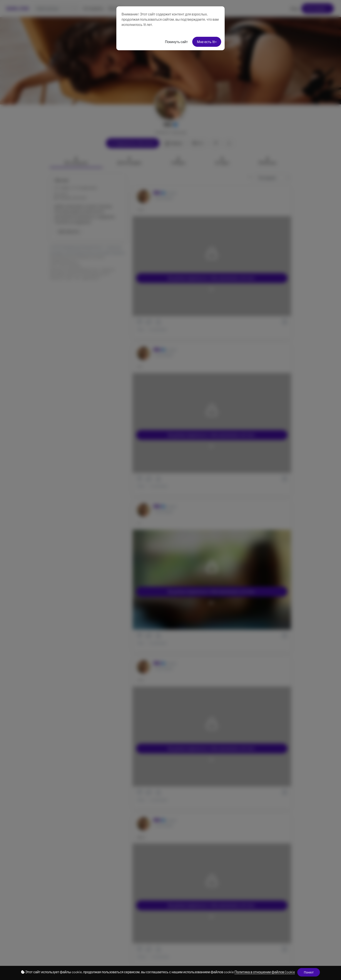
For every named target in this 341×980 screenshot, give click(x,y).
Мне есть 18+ (207, 42)
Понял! (309, 972)
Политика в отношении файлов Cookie (265, 972)
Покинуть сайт (176, 42)
